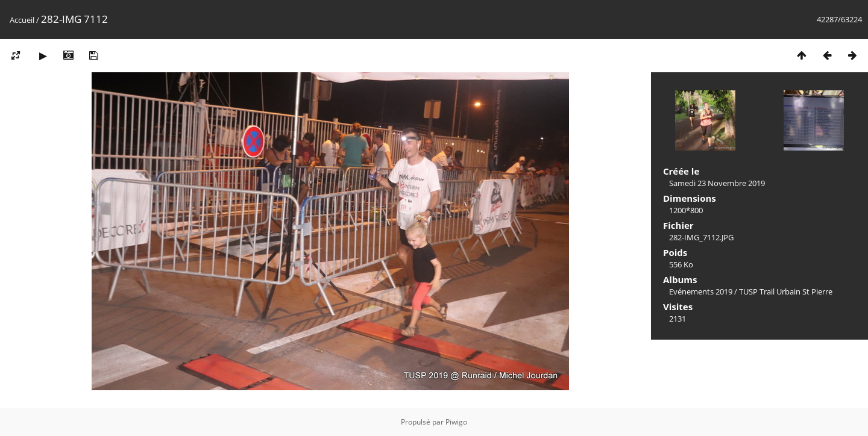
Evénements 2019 (701, 291)
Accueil (22, 20)
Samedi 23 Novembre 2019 (717, 183)
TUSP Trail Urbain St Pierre (786, 291)
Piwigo (456, 422)
